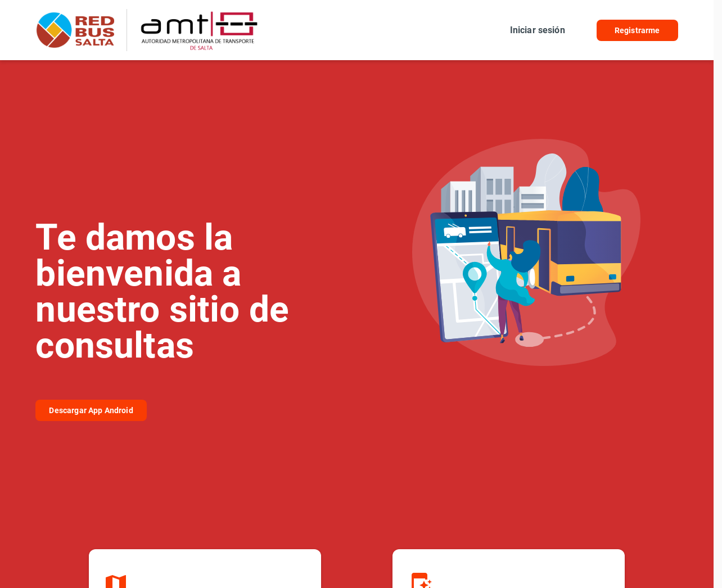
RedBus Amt (78, 30)
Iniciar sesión (538, 30)
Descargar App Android (91, 410)
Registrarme (637, 30)
